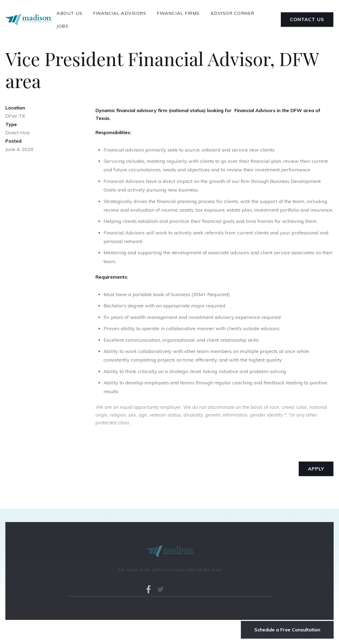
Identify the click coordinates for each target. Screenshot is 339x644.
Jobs (62, 26)
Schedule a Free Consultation (287, 630)
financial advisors (120, 13)
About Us (69, 13)
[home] (28, 20)
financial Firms (178, 13)
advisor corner (232, 13)
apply (316, 469)
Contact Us (307, 19)
